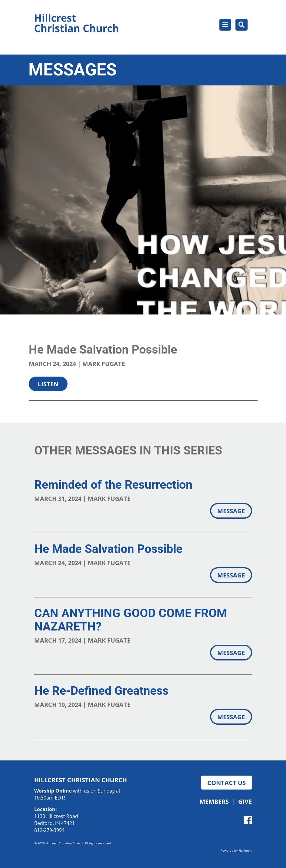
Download (88, 411)
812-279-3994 (49, 830)
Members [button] (214, 801)
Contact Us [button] (227, 783)
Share (41, 411)
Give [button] (245, 801)
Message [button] (231, 511)
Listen (48, 384)
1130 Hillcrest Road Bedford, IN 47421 (56, 820)
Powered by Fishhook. (236, 851)
